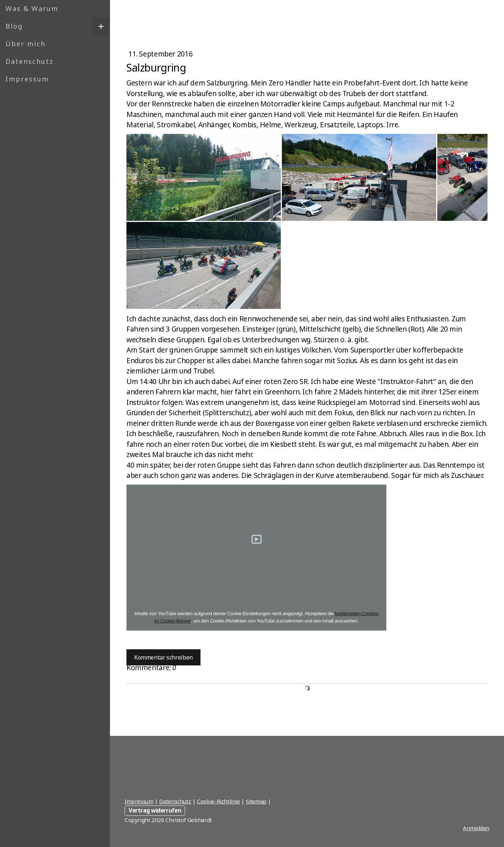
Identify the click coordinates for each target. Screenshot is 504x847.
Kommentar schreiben (163, 657)
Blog (14, 26)
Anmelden (476, 828)
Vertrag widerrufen (155, 810)
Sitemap (256, 801)
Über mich (25, 44)
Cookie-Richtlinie (218, 801)
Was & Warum (32, 8)
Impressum (27, 79)
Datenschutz (30, 61)
